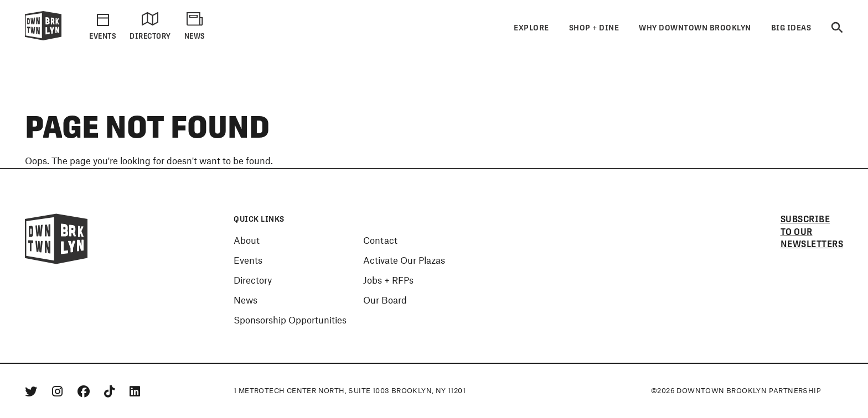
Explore (531, 28)
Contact (380, 240)
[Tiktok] (111, 391)
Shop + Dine (594, 28)
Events (248, 260)
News (246, 300)
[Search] (837, 28)
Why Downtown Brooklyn (695, 28)
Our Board (385, 300)
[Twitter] (33, 391)
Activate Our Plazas (404, 260)
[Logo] (43, 38)
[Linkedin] (135, 391)
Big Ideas (791, 28)
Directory (253, 280)
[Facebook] (86, 391)
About (247, 240)
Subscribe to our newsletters (812, 232)
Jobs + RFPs (388, 280)
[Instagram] (59, 391)
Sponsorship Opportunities (290, 320)
